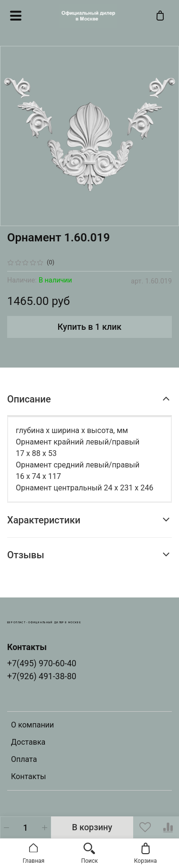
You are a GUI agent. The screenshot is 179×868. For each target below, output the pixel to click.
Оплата (24, 759)
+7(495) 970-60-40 (42, 663)
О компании (32, 725)
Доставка (28, 742)
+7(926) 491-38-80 (42, 676)
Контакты (28, 776)
